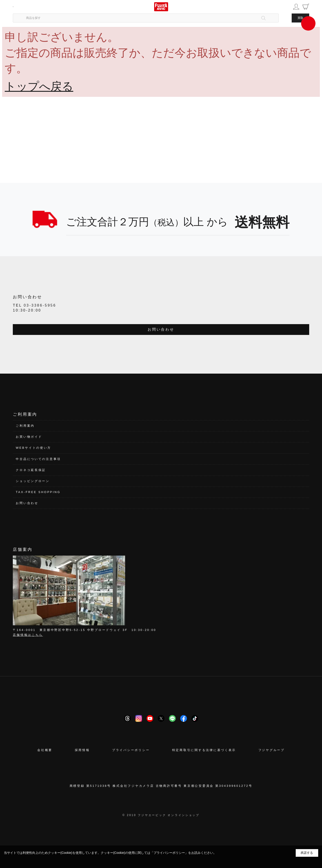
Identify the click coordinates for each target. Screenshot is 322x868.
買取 (300, 18)
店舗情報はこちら (28, 635)
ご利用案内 (25, 426)
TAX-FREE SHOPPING (38, 492)
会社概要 (45, 750)
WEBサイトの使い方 (33, 448)
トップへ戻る (39, 86)
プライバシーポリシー (131, 750)
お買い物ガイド (29, 437)
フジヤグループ (272, 750)
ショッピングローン (33, 481)
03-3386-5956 (40, 305)
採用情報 (82, 750)
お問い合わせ (161, 329)
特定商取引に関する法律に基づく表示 (204, 750)
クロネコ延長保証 (31, 470)
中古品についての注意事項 (38, 459)
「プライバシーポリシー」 (169, 853)
